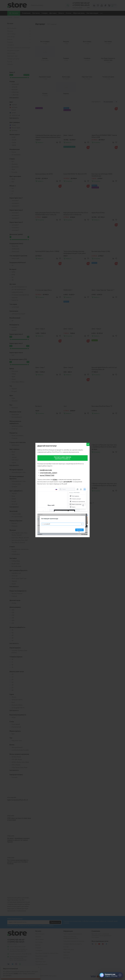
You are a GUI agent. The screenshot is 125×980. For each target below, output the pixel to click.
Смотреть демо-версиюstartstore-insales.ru (62, 458)
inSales (55, 480)
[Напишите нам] (111, 975)
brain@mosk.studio (46, 470)
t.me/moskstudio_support (49, 473)
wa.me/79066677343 (47, 475)
